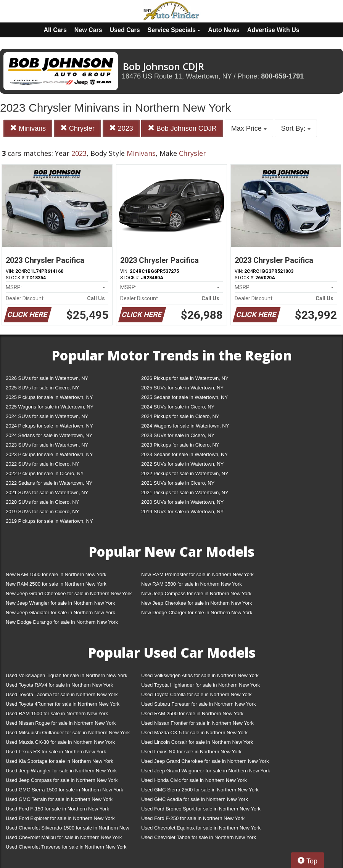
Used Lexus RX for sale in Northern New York (56, 752)
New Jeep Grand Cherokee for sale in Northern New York (69, 593)
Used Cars (125, 30)
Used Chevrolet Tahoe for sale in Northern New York (199, 837)
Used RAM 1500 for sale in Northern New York (57, 713)
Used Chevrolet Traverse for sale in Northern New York (66, 847)
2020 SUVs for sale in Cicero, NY (42, 502)
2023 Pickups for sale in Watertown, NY (49, 454)
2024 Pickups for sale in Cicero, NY (180, 416)
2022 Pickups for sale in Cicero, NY (45, 473)
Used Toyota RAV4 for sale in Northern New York (59, 685)
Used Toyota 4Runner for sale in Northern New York (63, 704)
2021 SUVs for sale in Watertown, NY (47, 492)
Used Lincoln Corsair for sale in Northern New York (197, 742)
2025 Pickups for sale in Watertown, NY (49, 397)
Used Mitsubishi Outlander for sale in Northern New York (68, 733)
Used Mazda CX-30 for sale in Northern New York (60, 742)
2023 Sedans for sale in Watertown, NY (184, 454)
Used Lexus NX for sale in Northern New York (191, 752)
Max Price (249, 128)
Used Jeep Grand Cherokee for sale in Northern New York (205, 761)
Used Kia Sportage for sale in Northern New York (60, 761)
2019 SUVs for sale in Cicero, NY (42, 512)
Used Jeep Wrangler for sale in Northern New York (61, 771)
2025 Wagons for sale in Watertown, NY (50, 407)
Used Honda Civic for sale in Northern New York (194, 780)
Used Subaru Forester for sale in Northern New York (199, 704)
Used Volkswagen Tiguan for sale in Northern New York (67, 675)
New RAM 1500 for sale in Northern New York (56, 574)
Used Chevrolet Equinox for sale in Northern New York (201, 828)
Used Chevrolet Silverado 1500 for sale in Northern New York (68, 829)
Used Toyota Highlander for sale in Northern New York (200, 685)
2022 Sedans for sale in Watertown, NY (49, 483)
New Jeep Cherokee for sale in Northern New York (196, 603)
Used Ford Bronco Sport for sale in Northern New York (201, 809)
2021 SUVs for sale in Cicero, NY (178, 483)
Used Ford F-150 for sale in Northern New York (57, 809)
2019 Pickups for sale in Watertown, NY (49, 521)
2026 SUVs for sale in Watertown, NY (47, 378)
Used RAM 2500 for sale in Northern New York (192, 713)
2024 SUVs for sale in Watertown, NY (47, 416)
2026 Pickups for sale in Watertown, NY (185, 378)
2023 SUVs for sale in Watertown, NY (47, 445)
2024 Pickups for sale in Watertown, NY (49, 426)
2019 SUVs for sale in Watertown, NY (182, 512)
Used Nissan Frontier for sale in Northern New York (197, 723)
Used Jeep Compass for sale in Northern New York (62, 780)
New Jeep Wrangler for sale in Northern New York (60, 603)
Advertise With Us (273, 30)
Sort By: (296, 128)
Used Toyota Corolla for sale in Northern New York (196, 694)
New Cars (88, 30)
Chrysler (77, 128)
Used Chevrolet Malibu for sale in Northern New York (64, 837)
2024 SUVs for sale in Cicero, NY (178, 407)
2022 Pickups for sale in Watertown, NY (185, 473)
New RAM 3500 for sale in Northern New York (192, 584)
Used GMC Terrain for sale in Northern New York (59, 799)
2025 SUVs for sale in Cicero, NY (42, 388)
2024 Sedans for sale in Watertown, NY (49, 435)
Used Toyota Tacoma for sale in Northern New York (62, 694)
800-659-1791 (282, 76)
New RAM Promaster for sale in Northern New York (197, 574)
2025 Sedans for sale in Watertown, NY (184, 397)
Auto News (224, 30)
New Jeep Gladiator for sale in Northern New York (60, 613)
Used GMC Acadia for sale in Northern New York (195, 799)
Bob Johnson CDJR (182, 128)
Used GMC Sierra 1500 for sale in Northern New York (64, 790)
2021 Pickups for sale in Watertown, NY (185, 492)
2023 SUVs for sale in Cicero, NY (178, 435)
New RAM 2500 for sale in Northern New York (56, 584)
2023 (121, 128)
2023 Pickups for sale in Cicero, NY (180, 445)
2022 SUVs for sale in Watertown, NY (182, 464)
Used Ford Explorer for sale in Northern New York (60, 818)
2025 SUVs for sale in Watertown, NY (182, 388)
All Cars (55, 30)
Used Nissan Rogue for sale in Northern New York (61, 723)
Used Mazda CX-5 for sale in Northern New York (194, 733)
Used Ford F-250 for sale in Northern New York (193, 818)
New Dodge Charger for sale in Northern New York (197, 613)
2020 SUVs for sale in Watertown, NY (182, 502)
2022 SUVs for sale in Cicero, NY (42, 464)
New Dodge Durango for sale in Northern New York (62, 622)
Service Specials (174, 30)
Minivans (28, 128)
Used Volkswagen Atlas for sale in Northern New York (200, 675)
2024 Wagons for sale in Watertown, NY (185, 426)
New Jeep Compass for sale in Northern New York (196, 593)
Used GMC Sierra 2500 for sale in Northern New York (200, 790)
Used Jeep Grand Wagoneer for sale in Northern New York (206, 771)
